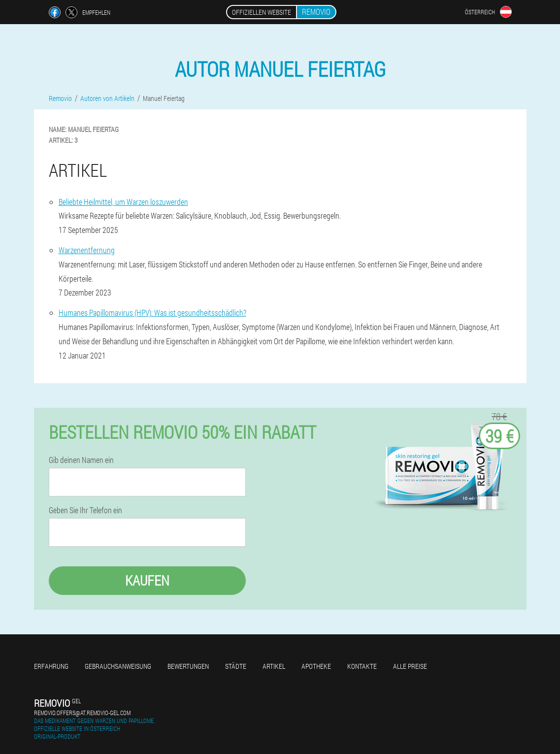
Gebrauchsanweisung (118, 666)
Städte (236, 666)
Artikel (274, 666)
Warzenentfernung (87, 250)
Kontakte (362, 666)
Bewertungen (188, 666)
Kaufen (147, 580)
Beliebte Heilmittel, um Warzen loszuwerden (123, 202)
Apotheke (316, 666)
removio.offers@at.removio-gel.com (82, 713)
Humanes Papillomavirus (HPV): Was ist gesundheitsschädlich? (152, 312)
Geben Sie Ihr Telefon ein (85, 510)
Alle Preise (410, 666)
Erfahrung (51, 666)
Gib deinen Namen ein (81, 460)
